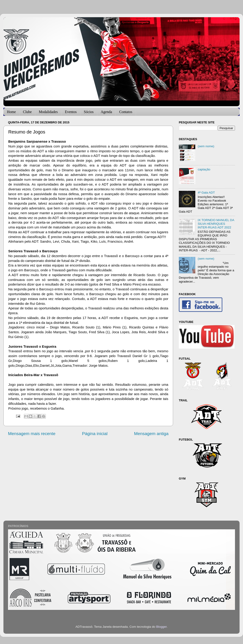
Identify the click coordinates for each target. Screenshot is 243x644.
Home (11, 112)
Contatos (126, 112)
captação (204, 169)
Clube (27, 112)
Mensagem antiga (151, 434)
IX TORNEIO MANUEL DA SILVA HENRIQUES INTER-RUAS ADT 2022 (216, 224)
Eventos (71, 112)
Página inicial (95, 434)
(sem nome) (206, 146)
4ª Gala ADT (206, 193)
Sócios (89, 112)
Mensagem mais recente (32, 434)
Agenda (106, 112)
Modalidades (48, 112)
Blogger (161, 627)
